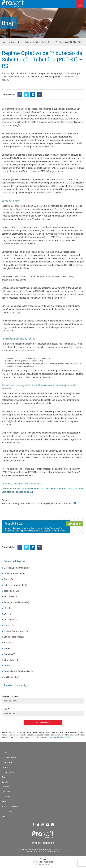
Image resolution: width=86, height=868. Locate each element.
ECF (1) (8, 614)
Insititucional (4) (11, 677)
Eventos (5, 767)
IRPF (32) (9, 648)
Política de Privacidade (43, 862)
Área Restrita (7, 811)
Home (4, 42)
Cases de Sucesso (9, 772)
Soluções (5, 787)
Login (4, 816)
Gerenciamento (8, 797)
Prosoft (4, 753)
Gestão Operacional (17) (16, 631)
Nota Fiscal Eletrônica (10, 806)
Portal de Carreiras (9, 758)
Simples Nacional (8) (14, 637)
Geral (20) (9, 625)
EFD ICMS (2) (11, 597)
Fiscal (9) (8, 579)
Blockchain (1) (11, 620)
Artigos (12, 42)
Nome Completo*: (43, 699)
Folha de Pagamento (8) (16, 585)
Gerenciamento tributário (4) (17, 568)
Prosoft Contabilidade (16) (16, 602)
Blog (4, 777)
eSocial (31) (10, 666)
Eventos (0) (9, 654)
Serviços (5, 801)
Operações (6, 792)
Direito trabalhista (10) (15, 574)
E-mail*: (43, 711)
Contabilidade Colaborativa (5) (19, 671)
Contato (5, 782)
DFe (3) (7, 608)
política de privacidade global (59, 737)
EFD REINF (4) (11, 660)
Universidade (7, 762)
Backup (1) (9, 643)
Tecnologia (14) (11, 591)
